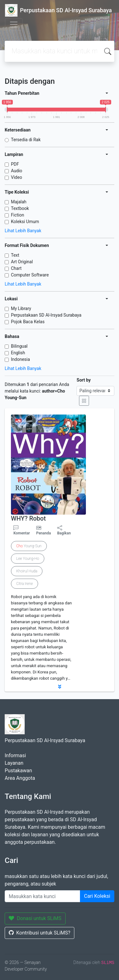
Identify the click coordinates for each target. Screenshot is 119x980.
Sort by (84, 380)
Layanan (14, 763)
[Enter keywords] (42, 896)
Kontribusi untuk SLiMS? (40, 933)
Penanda (44, 533)
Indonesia (20, 359)
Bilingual (19, 346)
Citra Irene (25, 584)
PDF (15, 164)
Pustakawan (18, 771)
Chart (16, 268)
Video (17, 177)
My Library (21, 308)
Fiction (17, 215)
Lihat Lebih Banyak (23, 231)
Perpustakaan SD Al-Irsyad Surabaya (46, 315)
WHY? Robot (28, 518)
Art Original (22, 262)
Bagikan (64, 530)
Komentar (22, 530)
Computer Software (30, 275)
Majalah (19, 202)
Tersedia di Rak (26, 140)
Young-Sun (29, 546)
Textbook (20, 208)
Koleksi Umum (25, 222)
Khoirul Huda (27, 571)
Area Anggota (20, 778)
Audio (17, 171)
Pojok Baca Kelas (28, 322)
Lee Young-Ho (28, 559)
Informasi (15, 755)
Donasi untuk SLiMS (35, 918)
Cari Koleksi (97, 896)
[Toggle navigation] (14, 24)
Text (15, 255)
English (18, 353)
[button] (59, 687)
